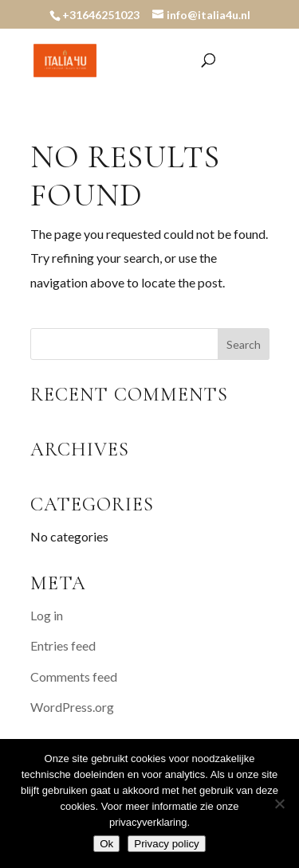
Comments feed (74, 676)
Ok (106, 844)
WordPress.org (72, 707)
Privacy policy (166, 844)
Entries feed (63, 645)
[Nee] (279, 803)
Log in (47, 615)
